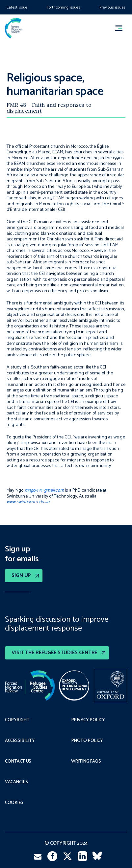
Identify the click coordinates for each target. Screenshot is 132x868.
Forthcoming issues (64, 7)
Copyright (17, 720)
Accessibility (20, 741)
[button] (122, 28)
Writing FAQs (86, 762)
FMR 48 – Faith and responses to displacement (49, 108)
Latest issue (17, 7)
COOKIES (14, 803)
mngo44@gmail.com (44, 490)
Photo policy (87, 741)
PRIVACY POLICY (88, 720)
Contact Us (18, 762)
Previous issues (112, 7)
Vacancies (16, 782)
